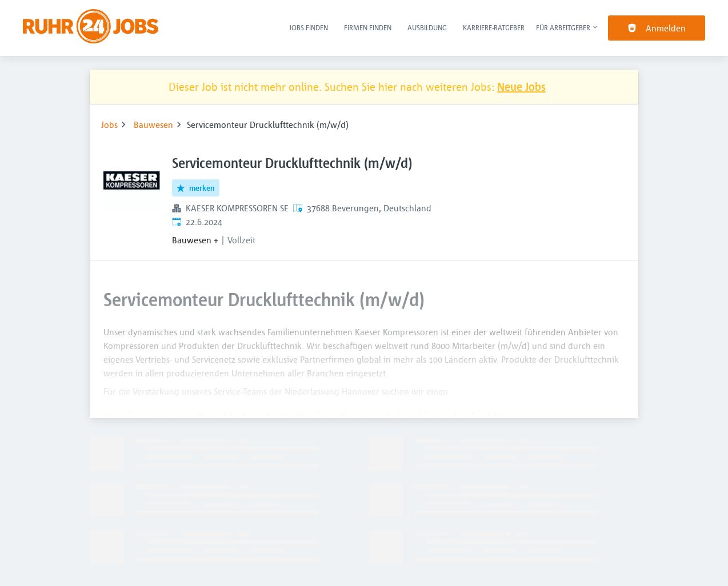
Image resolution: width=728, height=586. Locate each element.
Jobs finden (309, 27)
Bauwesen (153, 125)
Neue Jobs (521, 87)
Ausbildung (427, 27)
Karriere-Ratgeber (494, 27)
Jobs (109, 125)
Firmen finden (368, 27)
